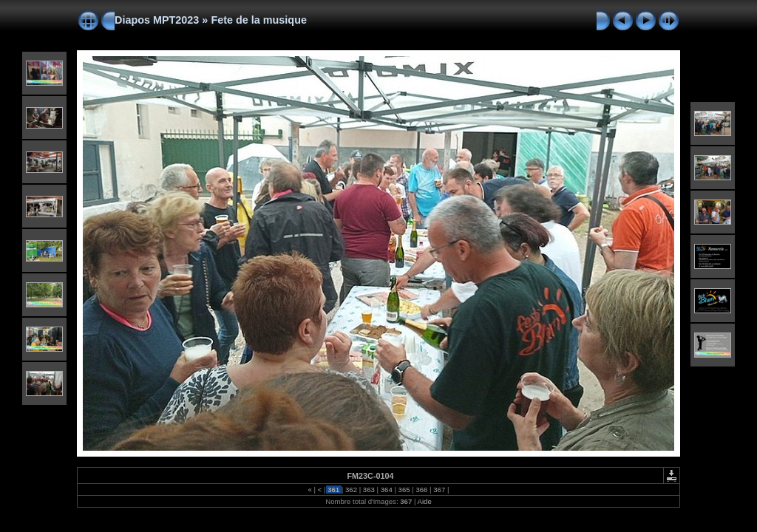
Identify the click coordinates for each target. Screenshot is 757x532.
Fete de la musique (259, 20)
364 (386, 490)
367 (439, 490)
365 (404, 490)
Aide (425, 501)
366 (422, 490)
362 (351, 490)
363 (369, 490)
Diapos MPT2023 (157, 20)
